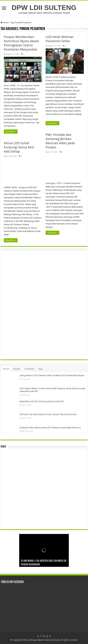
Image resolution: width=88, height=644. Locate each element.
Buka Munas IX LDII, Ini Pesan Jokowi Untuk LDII (42, 401)
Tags (40, 369)
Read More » (11, 132)
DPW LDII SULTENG (44, 8)
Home (4, 23)
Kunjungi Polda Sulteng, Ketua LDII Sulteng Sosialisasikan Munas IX (50, 428)
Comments (29, 369)
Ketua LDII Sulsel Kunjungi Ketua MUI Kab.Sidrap (19, 147)
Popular (17, 369)
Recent (6, 369)
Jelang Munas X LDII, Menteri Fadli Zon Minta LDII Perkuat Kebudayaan (52, 375)
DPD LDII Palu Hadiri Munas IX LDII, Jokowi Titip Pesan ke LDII (48, 414)
